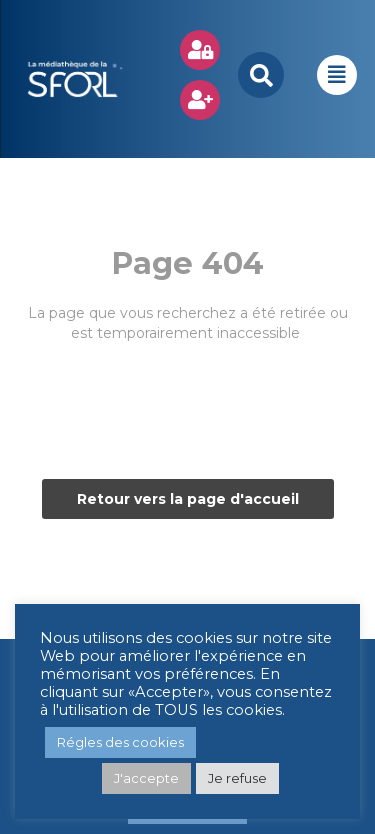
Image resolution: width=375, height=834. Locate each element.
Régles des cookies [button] (120, 742)
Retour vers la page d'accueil (188, 499)
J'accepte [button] (146, 778)
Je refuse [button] (237, 778)
